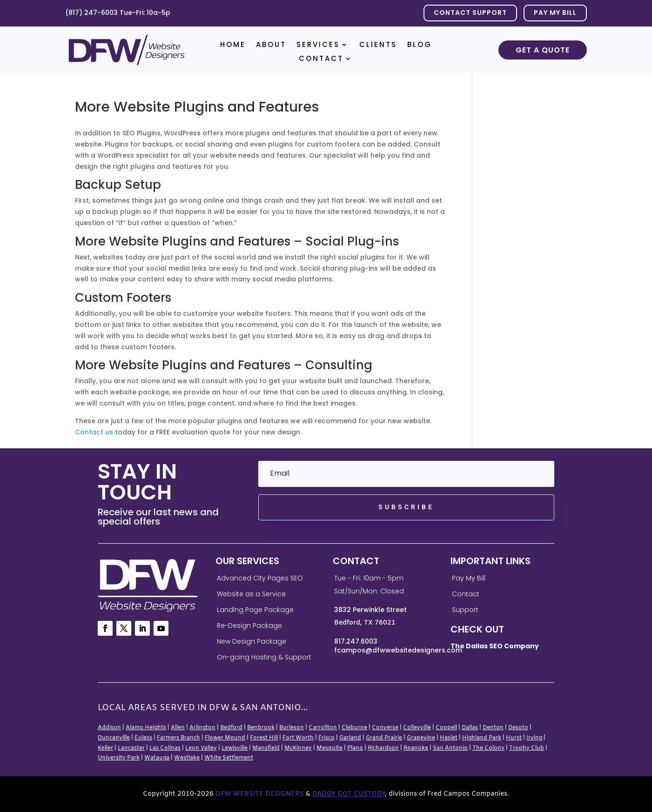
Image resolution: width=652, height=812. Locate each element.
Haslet (449, 738)
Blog (420, 45)
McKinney (298, 748)
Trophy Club (527, 748)
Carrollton (323, 728)
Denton (493, 728)
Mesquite (329, 748)
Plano (355, 748)
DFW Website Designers (260, 794)
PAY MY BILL (555, 13)
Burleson (292, 728)
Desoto (518, 728)
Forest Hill (264, 738)
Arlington (202, 728)
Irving (534, 738)
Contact (321, 59)
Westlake (187, 758)
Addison (109, 728)
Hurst (514, 738)
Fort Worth (298, 738)
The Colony (488, 748)
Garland (350, 738)
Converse (385, 728)
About (271, 45)
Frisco (326, 738)
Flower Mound (225, 738)
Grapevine (421, 738)
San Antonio (450, 748)
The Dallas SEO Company (495, 646)
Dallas (470, 728)
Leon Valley (201, 748)
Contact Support (470, 13)
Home (233, 45)
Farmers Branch (178, 738)
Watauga (157, 758)
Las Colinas (165, 748)
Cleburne (354, 728)
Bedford (231, 728)
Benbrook (261, 728)
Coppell (446, 728)
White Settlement (229, 758)
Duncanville (114, 738)
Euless (143, 738)
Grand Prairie (384, 738)
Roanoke (416, 748)
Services (318, 45)
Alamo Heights (146, 728)
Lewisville (235, 748)
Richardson (383, 748)
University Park (119, 758)
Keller (105, 748)
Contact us (94, 432)
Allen (178, 728)
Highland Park (482, 738)
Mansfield (266, 748)
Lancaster (131, 748)
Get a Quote (543, 50)
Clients (378, 45)
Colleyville (417, 728)
